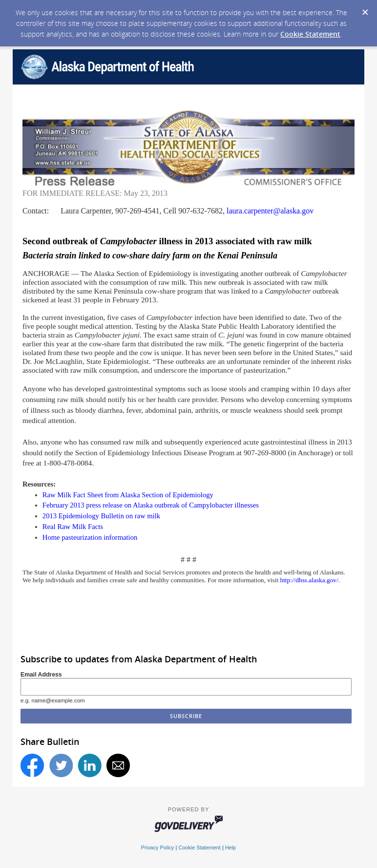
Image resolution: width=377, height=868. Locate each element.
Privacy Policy (158, 847)
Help (230, 847)
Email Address (41, 675)
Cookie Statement (310, 34)
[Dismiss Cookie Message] (365, 9)
